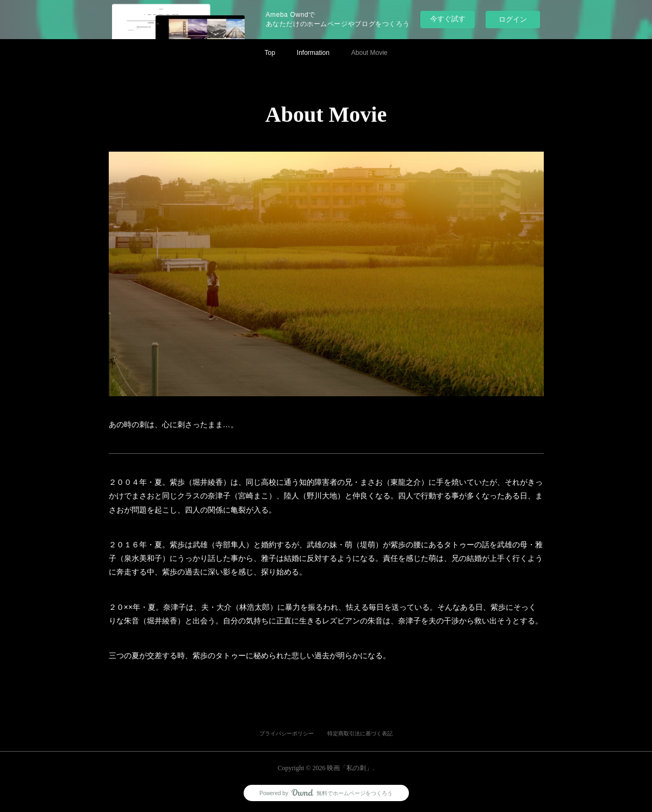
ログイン (513, 19)
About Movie (370, 53)
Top (269, 53)
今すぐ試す (448, 19)
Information (313, 53)
